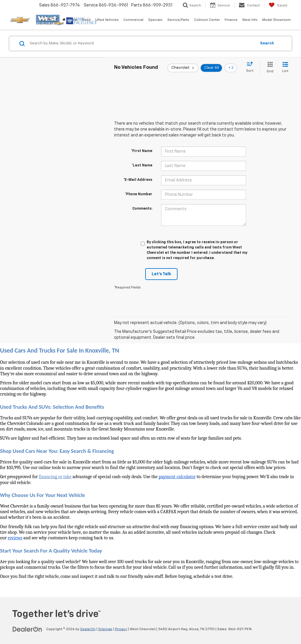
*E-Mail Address (138, 180)
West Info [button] (250, 20)
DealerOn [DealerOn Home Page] (88, 629)
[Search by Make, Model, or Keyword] (142, 44)
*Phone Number (139, 194)
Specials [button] (155, 20)
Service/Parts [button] (178, 20)
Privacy (121, 629)
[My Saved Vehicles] (278, 5)
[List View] (285, 68)
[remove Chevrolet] (183, 68)
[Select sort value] (251, 67)
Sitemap (105, 629)
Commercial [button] (133, 20)
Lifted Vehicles (107, 20)
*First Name (142, 151)
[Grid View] (269, 68)
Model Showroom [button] (276, 20)
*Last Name (142, 166)
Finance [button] (231, 20)
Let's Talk (161, 274)
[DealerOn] (27, 629)
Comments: (142, 209)
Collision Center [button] (207, 20)
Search (267, 43)
